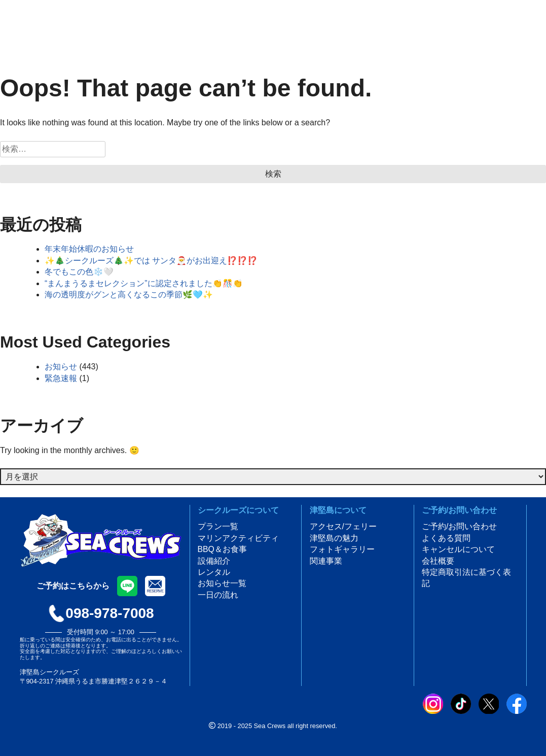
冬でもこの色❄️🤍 (79, 272)
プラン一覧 (218, 526)
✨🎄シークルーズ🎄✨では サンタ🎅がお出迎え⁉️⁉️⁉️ (151, 261)
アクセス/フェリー (343, 526)
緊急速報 (61, 378)
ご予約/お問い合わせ (459, 526)
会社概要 (438, 561)
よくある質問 (446, 538)
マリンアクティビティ (238, 538)
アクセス (460, 28)
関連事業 (326, 561)
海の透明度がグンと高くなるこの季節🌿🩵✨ (129, 295)
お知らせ (61, 367)
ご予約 (519, 28)
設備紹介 (214, 561)
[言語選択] (167, 21)
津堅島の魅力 (334, 538)
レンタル (214, 572)
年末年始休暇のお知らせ (89, 249)
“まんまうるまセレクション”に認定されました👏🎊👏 (144, 283)
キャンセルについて (458, 549)
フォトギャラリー (342, 549)
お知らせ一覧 (222, 583)
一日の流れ (218, 595)
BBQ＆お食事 (223, 549)
